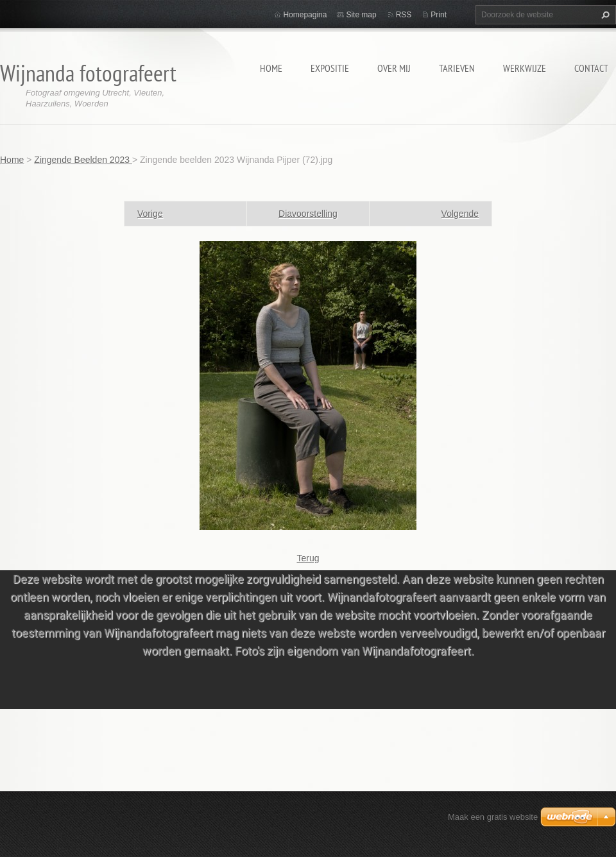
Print (439, 15)
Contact (591, 68)
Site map (361, 15)
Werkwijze (525, 68)
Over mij (394, 68)
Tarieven (457, 68)
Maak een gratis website (493, 817)
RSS (404, 15)
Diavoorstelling (308, 214)
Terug (308, 558)
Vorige (150, 214)
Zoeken (604, 15)
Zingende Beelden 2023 (83, 160)
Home (271, 68)
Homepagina (305, 15)
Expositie (330, 68)
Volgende (460, 214)
